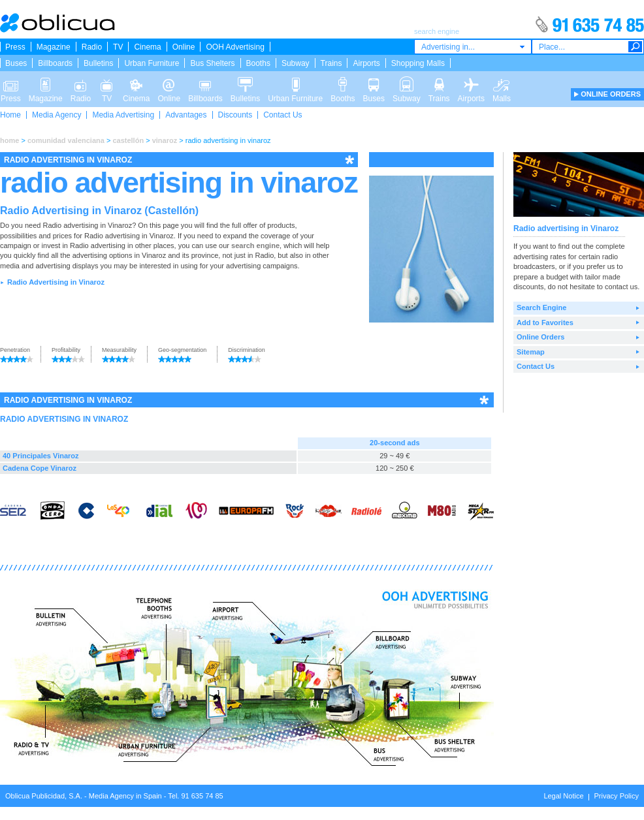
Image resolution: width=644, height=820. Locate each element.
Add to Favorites (545, 323)
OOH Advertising (235, 47)
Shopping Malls (418, 63)
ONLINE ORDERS (611, 94)
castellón (128, 140)
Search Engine (541, 307)
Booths (258, 63)
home (9, 140)
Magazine (54, 47)
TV (118, 47)
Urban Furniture (152, 63)
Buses (16, 63)
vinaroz (165, 140)
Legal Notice (563, 796)
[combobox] (473, 47)
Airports (366, 63)
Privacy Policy (617, 796)
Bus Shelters (212, 63)
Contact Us (282, 115)
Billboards (55, 63)
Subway (296, 63)
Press (15, 47)
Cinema (147, 47)
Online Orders (540, 337)
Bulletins (98, 63)
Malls (502, 84)
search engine (255, 245)
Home (10, 115)
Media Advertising (123, 115)
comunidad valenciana (66, 140)
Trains (331, 63)
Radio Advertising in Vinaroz (56, 282)
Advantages (186, 115)
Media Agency (56, 115)
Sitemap (531, 352)
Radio (92, 47)
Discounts (235, 115)
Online (184, 47)
